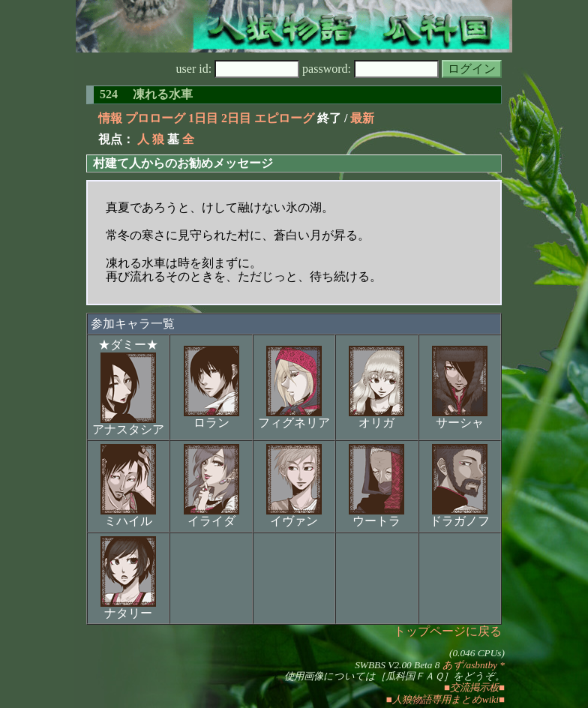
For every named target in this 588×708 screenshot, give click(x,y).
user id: (238, 69)
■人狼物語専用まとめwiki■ (445, 699)
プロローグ (155, 118)
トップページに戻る (448, 631)
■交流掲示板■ (474, 687)
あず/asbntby (470, 665)
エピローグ (284, 118)
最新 (362, 118)
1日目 (203, 118)
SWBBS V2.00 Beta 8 (397, 665)
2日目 (236, 118)
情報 (110, 118)
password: (370, 69)
